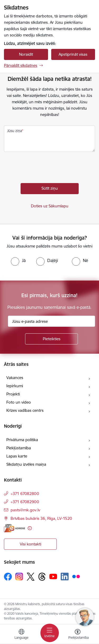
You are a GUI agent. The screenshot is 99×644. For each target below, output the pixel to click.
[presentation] (44, 169)
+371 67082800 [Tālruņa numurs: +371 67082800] (25, 494)
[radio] (18, 260)
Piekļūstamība (19, 448)
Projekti (13, 394)
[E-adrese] (15, 528)
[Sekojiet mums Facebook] (8, 577)
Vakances (15, 378)
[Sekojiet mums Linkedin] (65, 577)
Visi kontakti (30, 544)
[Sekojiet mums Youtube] (53, 576)
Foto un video (19, 402)
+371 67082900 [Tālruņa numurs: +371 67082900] (25, 502)
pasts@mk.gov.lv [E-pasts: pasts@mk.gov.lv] (25, 510)
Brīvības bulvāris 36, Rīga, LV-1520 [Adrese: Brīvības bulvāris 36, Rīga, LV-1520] (41, 518)
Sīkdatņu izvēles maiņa (26, 464)
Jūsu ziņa (15, 131)
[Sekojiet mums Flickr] (76, 576)
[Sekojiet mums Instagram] (19, 577)
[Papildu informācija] (30, 528)
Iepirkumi (15, 386)
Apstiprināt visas (73, 54)
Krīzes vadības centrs (25, 410)
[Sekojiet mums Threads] (42, 577)
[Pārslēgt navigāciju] (50, 633)
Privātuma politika (22, 440)
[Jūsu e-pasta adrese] (51, 321)
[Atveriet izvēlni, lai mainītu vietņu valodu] (21, 635)
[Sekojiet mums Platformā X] (31, 577)
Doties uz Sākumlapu (50, 206)
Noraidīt (26, 54)
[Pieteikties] (51, 339)
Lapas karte (17, 456)
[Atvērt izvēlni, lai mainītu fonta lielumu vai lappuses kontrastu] (78, 635)
